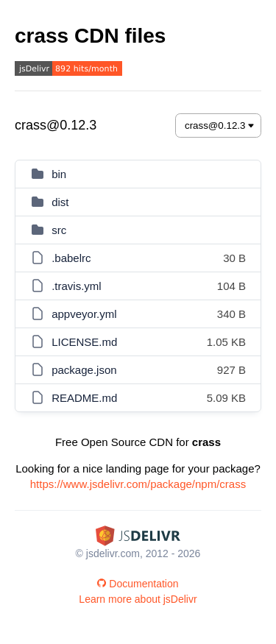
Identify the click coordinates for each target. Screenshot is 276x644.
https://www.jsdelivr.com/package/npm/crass (138, 484)
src (59, 230)
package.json (84, 370)
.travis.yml (77, 286)
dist (60, 202)
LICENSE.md (84, 342)
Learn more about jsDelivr (138, 599)
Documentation (138, 584)
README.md (84, 398)
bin (59, 174)
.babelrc (71, 258)
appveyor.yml (84, 314)
